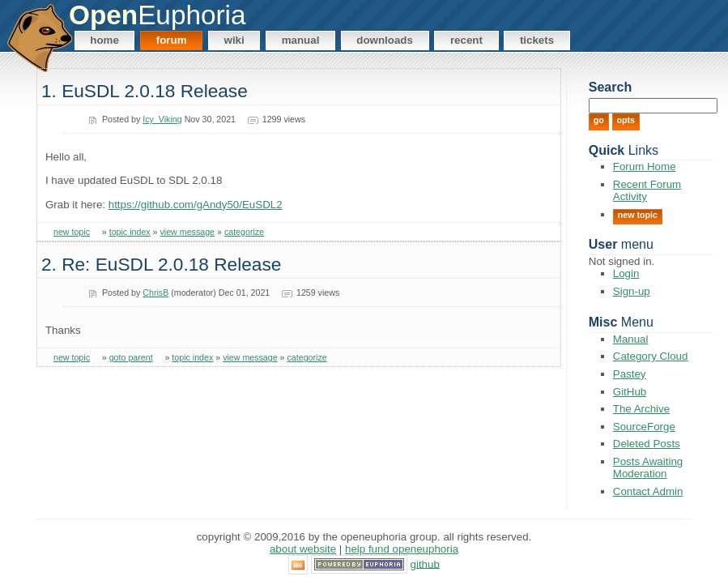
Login (626, 273)
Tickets (537, 40)
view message (188, 232)
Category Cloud (651, 356)
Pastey (630, 374)
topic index (130, 232)
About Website (303, 549)
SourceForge (644, 427)
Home (104, 40)
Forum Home (645, 167)
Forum (172, 40)
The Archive (641, 409)
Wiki (234, 40)
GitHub (630, 392)
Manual (301, 40)
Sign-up (632, 291)
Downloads (385, 40)
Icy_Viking (162, 119)
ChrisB (155, 292)
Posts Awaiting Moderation (648, 468)
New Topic (638, 215)
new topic (72, 232)
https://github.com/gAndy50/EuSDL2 (196, 205)
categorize (244, 232)
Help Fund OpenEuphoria (402, 549)
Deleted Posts (647, 444)
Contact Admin (648, 491)
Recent (466, 40)
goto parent (131, 357)
